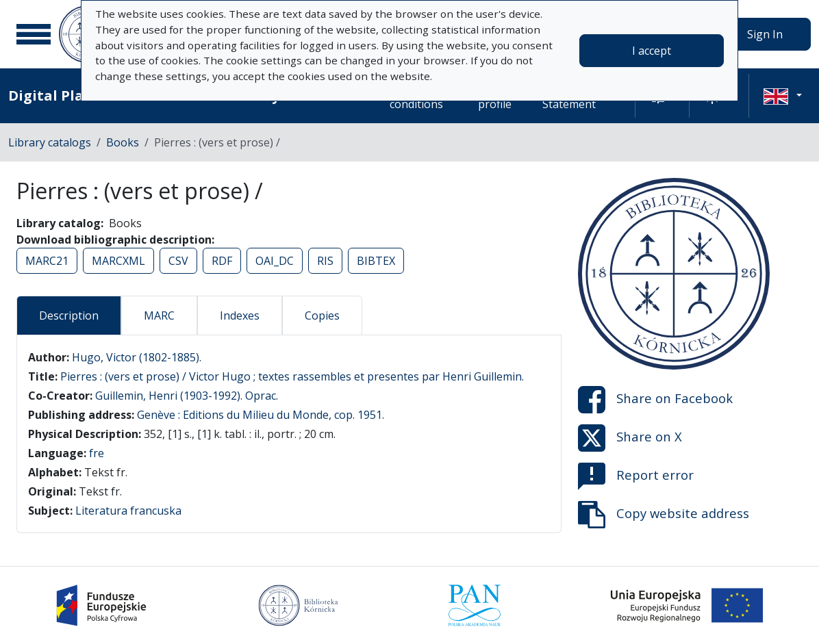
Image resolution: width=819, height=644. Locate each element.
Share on (655, 400)
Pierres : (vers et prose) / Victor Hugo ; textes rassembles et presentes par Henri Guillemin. (292, 376)
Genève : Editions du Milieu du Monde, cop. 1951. (261, 415)
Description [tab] (69, 315)
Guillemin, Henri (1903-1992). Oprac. (187, 396)
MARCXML (118, 261)
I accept (652, 51)
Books (123, 142)
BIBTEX (376, 261)
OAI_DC (275, 261)
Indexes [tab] (240, 315)
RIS (325, 261)
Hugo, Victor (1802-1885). (137, 357)
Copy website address (664, 515)
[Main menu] (34, 34)
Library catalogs (50, 142)
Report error (636, 476)
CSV (178, 261)
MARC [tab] (159, 315)
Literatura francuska (128, 511)
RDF (222, 261)
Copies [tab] (322, 315)
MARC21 (47, 261)
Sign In (765, 34)
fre (97, 453)
